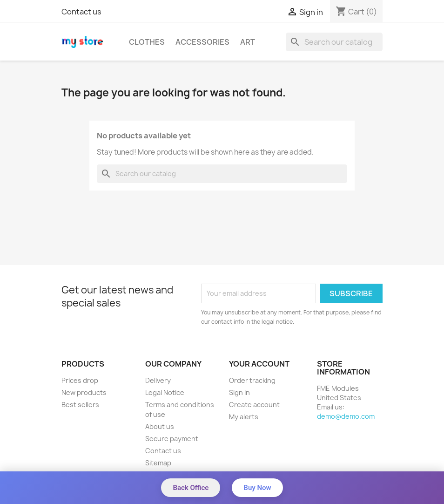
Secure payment (172, 439)
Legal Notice (165, 392)
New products (84, 392)
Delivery (158, 380)
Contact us (81, 12)
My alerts (244, 417)
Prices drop (80, 380)
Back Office (191, 488)
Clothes (147, 42)
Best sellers (80, 405)
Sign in (239, 392)
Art (248, 42)
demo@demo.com (346, 416)
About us (160, 426)
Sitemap (158, 463)
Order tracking (252, 380)
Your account (259, 364)
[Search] (334, 42)
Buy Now (257, 488)
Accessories (202, 42)
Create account (254, 405)
